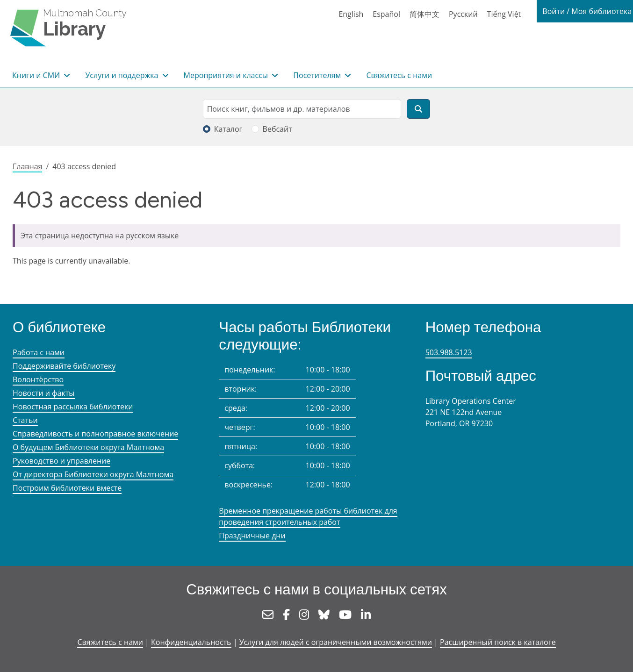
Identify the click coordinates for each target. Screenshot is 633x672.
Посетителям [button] (318, 75)
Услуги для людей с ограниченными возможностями (336, 642)
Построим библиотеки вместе (67, 488)
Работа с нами (39, 352)
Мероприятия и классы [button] (227, 75)
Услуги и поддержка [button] (122, 75)
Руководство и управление (61, 461)
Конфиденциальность (191, 642)
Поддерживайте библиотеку (64, 366)
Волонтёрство (38, 379)
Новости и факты (44, 393)
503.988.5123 (449, 352)
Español (386, 14)
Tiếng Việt (504, 14)
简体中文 (424, 14)
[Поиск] (418, 109)
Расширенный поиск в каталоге (498, 642)
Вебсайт (277, 129)
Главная (27, 166)
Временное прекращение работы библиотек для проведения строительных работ (308, 516)
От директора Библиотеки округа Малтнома (93, 474)
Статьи (25, 420)
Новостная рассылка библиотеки (73, 407)
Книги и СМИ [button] (37, 75)
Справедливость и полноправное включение (95, 434)
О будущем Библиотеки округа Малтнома (88, 447)
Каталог (228, 129)
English (351, 14)
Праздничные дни (252, 536)
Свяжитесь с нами (399, 75)
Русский (463, 14)
